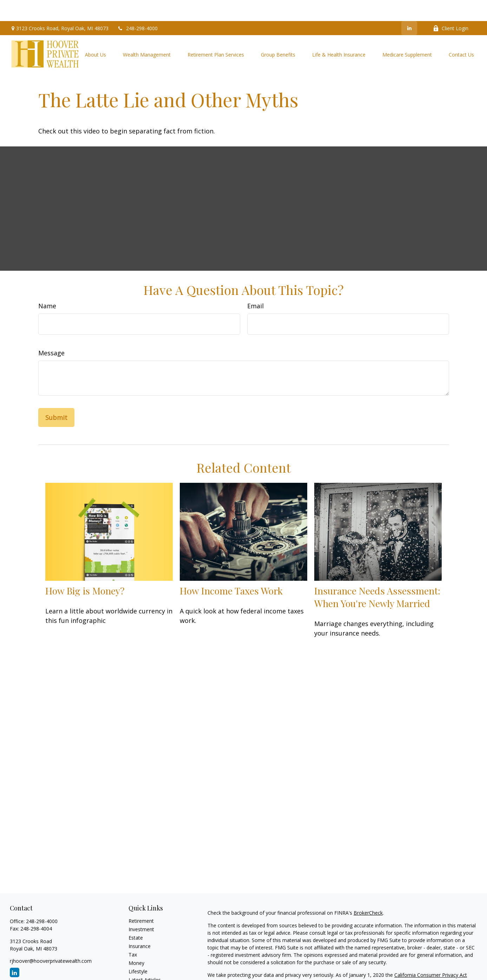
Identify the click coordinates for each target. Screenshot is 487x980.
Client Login (451, 7)
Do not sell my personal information (430, 961)
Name (47, 285)
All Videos (139, 967)
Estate (136, 917)
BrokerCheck (368, 892)
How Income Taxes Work (231, 570)
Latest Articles (145, 959)
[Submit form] (56, 396)
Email (255, 285)
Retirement (141, 900)
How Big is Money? (85, 570)
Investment (141, 908)
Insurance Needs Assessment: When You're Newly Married (377, 576)
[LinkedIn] (409, 7)
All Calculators (144, 976)
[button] (96, 33)
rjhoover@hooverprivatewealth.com (51, 940)
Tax (133, 933)
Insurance (140, 925)
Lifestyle (138, 950)
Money (136, 942)
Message (51, 332)
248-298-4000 (137, 7)
